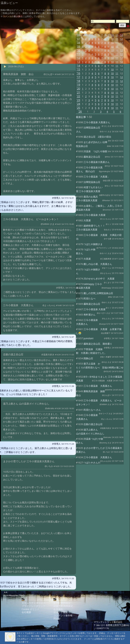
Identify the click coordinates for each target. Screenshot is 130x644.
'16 (78, 73)
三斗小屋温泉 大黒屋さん (97, 122)
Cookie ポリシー (30, 609)
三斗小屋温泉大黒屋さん (97, 162)
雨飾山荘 (88, 358)
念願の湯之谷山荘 (93, 424)
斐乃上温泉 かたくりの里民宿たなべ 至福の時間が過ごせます (100, 367)
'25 (78, 108)
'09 (78, 47)
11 (117, 35)
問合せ (57, 618)
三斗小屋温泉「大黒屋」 (97, 177)
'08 (78, 43)
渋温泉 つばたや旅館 (95, 151)
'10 (78, 50)
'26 (80, 112)
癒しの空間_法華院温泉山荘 (98, 293)
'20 (78, 89)
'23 (78, 100)
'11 (78, 54)
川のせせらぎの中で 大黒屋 (99, 279)
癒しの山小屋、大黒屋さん (98, 264)
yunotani (89, 338)
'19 (78, 85)
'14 (78, 66)
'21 (78, 93)
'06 (78, 35)
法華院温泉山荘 (92, 182)
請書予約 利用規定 (63, 606)
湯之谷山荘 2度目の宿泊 (97, 137)
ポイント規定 (61, 612)
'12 (78, 58)
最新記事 (81, 117)
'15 (78, 69)
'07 (78, 39)
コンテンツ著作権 (63, 615)
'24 (78, 104)
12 (121, 35)
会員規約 (58, 609)
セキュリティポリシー (34, 603)
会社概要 (26, 612)
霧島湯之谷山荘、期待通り (98, 344)
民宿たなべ (90, 298)
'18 (78, 81)
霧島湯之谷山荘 (92, 157)
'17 (78, 77)
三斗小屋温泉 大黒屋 (95, 215)
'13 (78, 62)
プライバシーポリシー (34, 606)
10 (112, 35)
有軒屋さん (90, 315)
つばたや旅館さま (93, 244)
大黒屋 (87, 220)
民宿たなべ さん (92, 410)
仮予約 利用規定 (62, 603)
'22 (78, 96)
